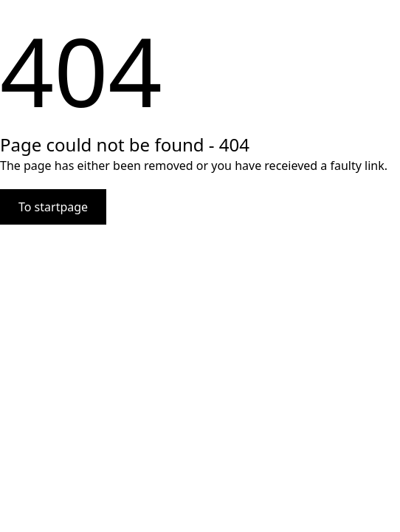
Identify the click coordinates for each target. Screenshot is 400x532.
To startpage (53, 207)
